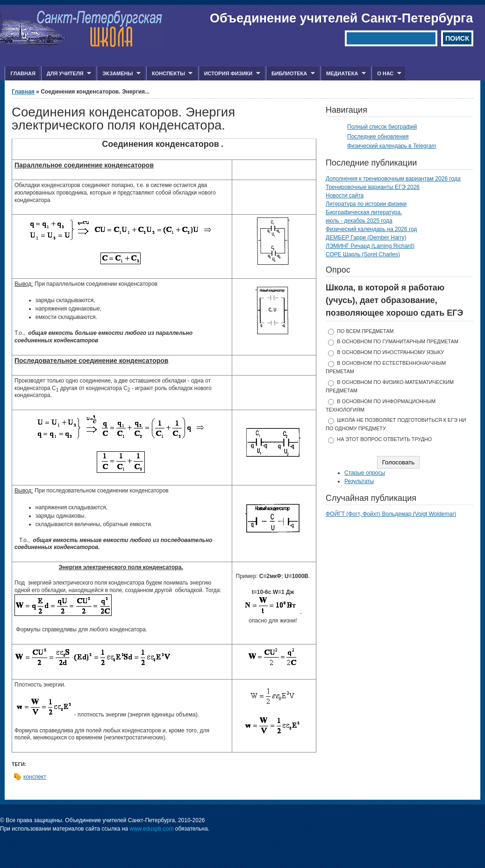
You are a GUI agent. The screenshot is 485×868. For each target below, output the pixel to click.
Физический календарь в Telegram (392, 146)
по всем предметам (365, 331)
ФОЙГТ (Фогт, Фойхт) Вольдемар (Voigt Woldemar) (391, 514)
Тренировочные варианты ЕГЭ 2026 (373, 187)
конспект (35, 777)
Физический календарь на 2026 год (371, 229)
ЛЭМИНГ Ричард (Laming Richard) (370, 246)
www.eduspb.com (151, 829)
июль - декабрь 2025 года (359, 221)
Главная (23, 73)
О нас (386, 74)
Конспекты (169, 74)
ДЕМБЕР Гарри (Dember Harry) (366, 238)
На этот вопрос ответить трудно (384, 439)
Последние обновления (378, 137)
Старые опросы (365, 473)
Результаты (359, 481)
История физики (229, 74)
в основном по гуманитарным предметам (398, 341)
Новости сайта (345, 195)
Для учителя (66, 74)
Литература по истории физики (366, 204)
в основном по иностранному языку (390, 352)
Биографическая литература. (364, 212)
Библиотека (290, 74)
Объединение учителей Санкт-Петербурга (341, 18)
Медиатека (343, 74)
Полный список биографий (382, 127)
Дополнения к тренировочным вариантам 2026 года (393, 179)
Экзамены (119, 74)
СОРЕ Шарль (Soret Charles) (363, 254)
